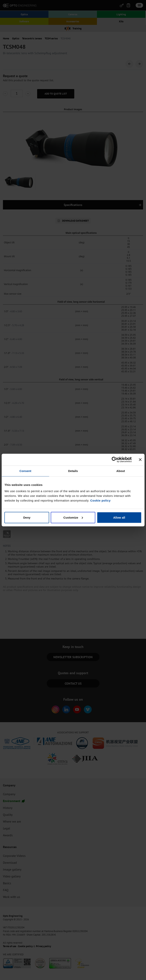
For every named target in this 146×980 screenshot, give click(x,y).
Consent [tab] (25, 471)
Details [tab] (73, 471)
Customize (73, 517)
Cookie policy (100, 500)
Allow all (119, 517)
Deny (27, 517)
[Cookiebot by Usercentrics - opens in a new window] (114, 460)
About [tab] (121, 471)
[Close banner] (140, 460)
